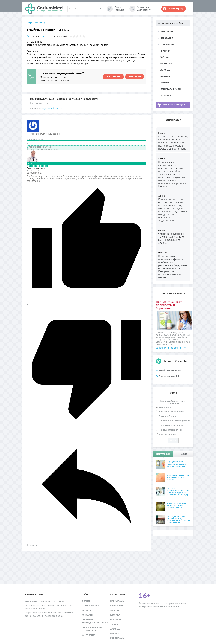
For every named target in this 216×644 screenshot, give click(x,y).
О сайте (86, 601)
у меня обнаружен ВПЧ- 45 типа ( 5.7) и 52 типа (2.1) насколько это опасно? (172, 238)
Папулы (165, 82)
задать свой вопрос (52, 108)
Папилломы (168, 32)
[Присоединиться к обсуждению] (87, 135)
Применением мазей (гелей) (174, 421)
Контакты (87, 615)
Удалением (165, 407)
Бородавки (167, 38)
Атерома (165, 76)
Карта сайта (89, 635)
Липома (165, 70)
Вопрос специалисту (36, 23)
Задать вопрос (113, 77)
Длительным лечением (172, 411)
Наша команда (90, 606)
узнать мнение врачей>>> (171, 348)
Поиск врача (135, 77)
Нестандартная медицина (174, 105)
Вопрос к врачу (175, 9)
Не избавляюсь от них (171, 430)
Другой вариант (168, 434)
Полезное (166, 95)
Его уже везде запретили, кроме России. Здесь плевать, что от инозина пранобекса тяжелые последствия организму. (173, 143)
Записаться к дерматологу (144, 8)
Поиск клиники (119, 8)
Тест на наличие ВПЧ (169, 376)
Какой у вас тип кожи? (170, 370)
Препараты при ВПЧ (171, 89)
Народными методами (171, 425)
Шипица (165, 51)
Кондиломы (168, 44)
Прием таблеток (168, 416)
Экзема (165, 57)
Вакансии (87, 610)
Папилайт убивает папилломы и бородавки (169, 305)
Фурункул (166, 63)
